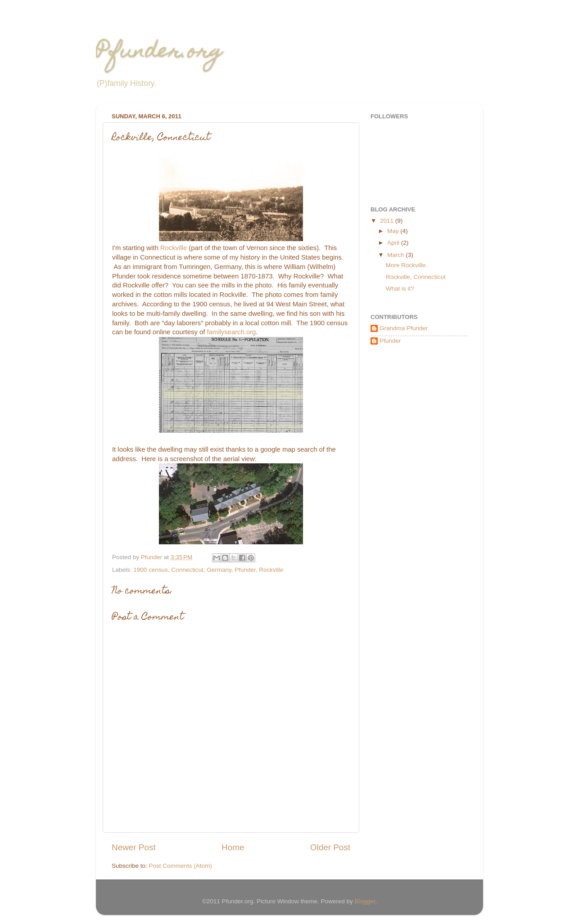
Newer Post (134, 847)
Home (233, 847)
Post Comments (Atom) (181, 866)
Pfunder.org (159, 53)
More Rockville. (407, 265)
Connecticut (187, 570)
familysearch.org (231, 332)
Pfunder (245, 570)
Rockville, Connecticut (416, 277)
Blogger (365, 901)
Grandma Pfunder (404, 328)
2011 (388, 221)
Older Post (330, 847)
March (396, 255)
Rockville (174, 248)
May (394, 231)
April (394, 243)
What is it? (400, 289)
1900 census (151, 570)
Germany (219, 570)
